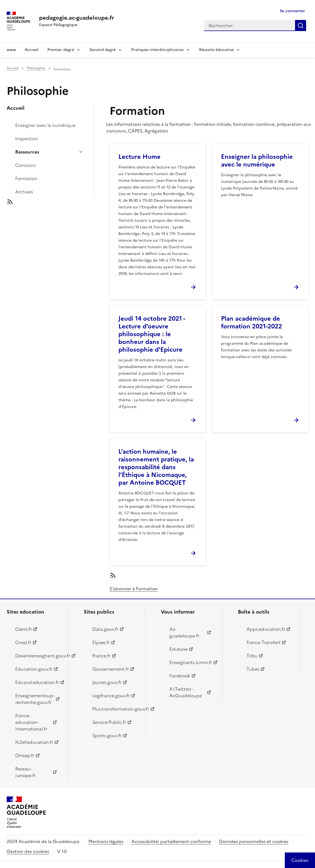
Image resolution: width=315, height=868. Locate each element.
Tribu (252, 656)
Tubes (253, 669)
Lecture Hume (139, 157)
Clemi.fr (24, 629)
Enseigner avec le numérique (45, 125)
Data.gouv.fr (105, 629)
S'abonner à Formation (134, 589)
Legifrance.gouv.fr (111, 696)
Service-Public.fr (109, 722)
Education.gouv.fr (34, 669)
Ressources (27, 152)
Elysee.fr (101, 642)
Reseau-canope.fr (26, 772)
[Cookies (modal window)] (300, 860)
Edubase (179, 649)
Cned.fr (23, 642)
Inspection (27, 139)
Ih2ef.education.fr (34, 742)
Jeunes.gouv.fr (107, 682)
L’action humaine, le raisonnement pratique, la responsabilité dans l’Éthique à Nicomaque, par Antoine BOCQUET (156, 467)
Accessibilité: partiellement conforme (171, 841)
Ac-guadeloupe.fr (184, 632)
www (11, 50)
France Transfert (264, 642)
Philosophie (36, 68)
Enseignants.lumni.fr (191, 662)
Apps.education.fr (266, 629)
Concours (26, 165)
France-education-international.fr (31, 722)
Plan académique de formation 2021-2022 (252, 322)
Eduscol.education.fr (37, 682)
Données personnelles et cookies (254, 841)
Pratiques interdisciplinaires (157, 50)
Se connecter (292, 11)
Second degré (103, 50)
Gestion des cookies (28, 851)
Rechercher (301, 25)
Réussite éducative (216, 50)
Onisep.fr (25, 755)
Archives (24, 192)
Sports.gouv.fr (107, 736)
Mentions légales (106, 841)
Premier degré (61, 50)
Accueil (32, 50)
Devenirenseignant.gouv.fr (38, 656)
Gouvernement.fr (111, 669)
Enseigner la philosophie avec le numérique (257, 161)
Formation (26, 178)
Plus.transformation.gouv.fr (115, 709)
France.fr (101, 656)
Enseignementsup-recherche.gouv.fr (35, 699)
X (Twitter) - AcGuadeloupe (186, 692)
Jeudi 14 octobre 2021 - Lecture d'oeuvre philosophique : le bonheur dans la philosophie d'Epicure (152, 334)
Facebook (180, 676)
